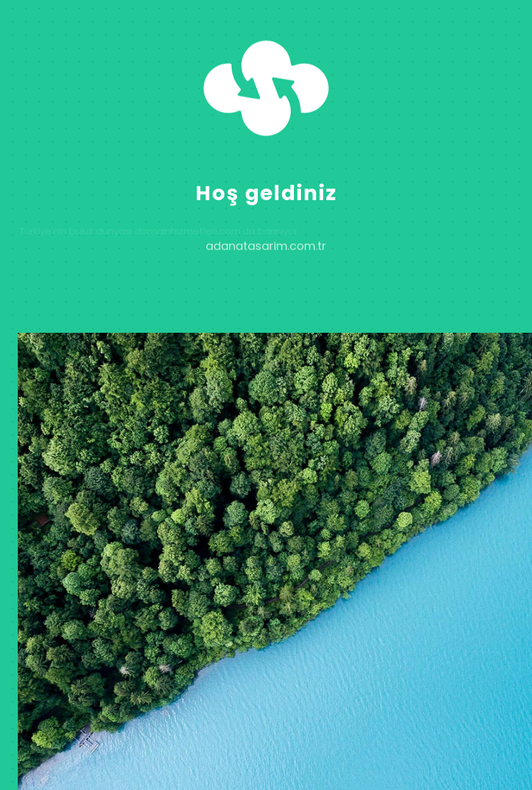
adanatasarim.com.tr (266, 254)
